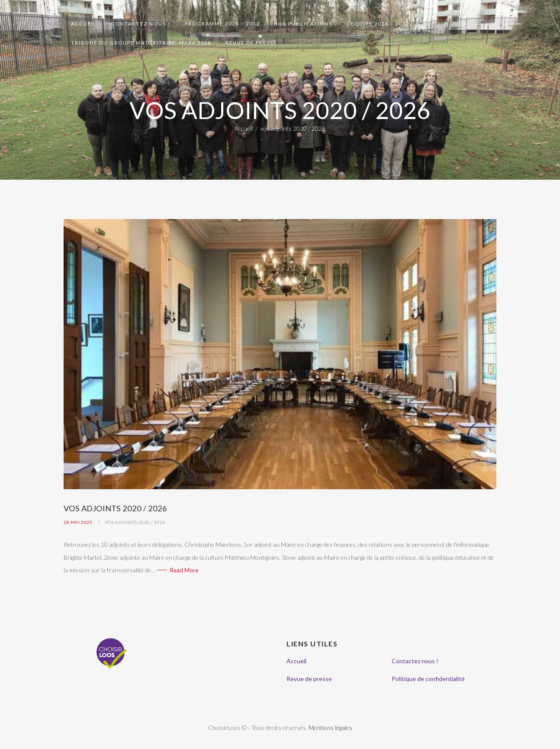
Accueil (244, 128)
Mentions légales (330, 728)
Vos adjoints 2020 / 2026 (115, 508)
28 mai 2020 (78, 522)
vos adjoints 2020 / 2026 (135, 522)
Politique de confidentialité (428, 679)
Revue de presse (309, 679)
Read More (184, 570)
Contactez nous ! (415, 661)
